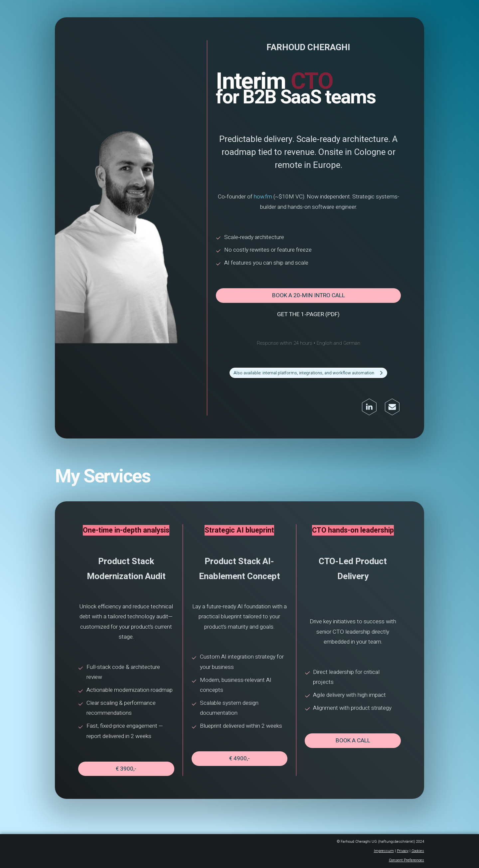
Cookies (414, 842)
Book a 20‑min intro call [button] (307, 299)
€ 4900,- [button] (240, 751)
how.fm (262, 202)
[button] (307, 374)
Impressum (381, 842)
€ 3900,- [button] (129, 761)
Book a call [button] (350, 734)
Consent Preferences (403, 851)
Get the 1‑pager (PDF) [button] (307, 317)
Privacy (399, 842)
